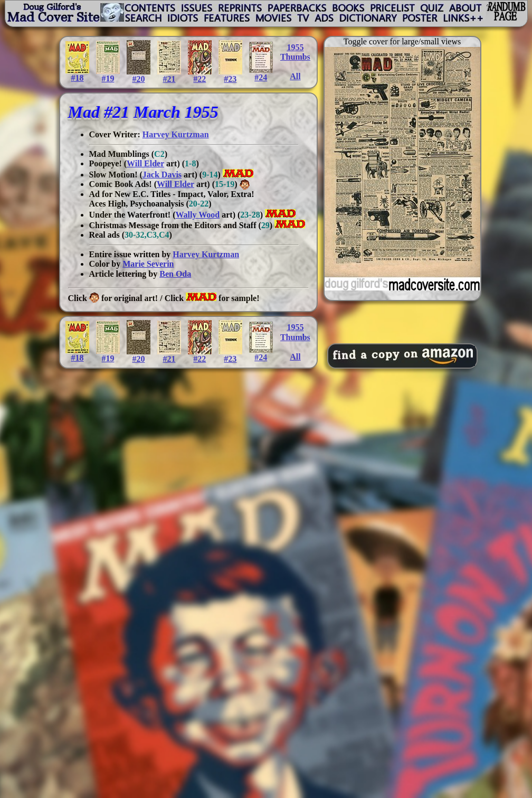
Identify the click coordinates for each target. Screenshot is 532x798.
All (295, 76)
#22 (200, 75)
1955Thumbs (295, 52)
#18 (77, 74)
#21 (169, 75)
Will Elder (145, 163)
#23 (230, 75)
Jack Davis (162, 175)
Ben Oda (175, 274)
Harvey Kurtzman (176, 134)
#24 (261, 74)
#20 (139, 75)
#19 (108, 75)
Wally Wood (197, 215)
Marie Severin (148, 264)
